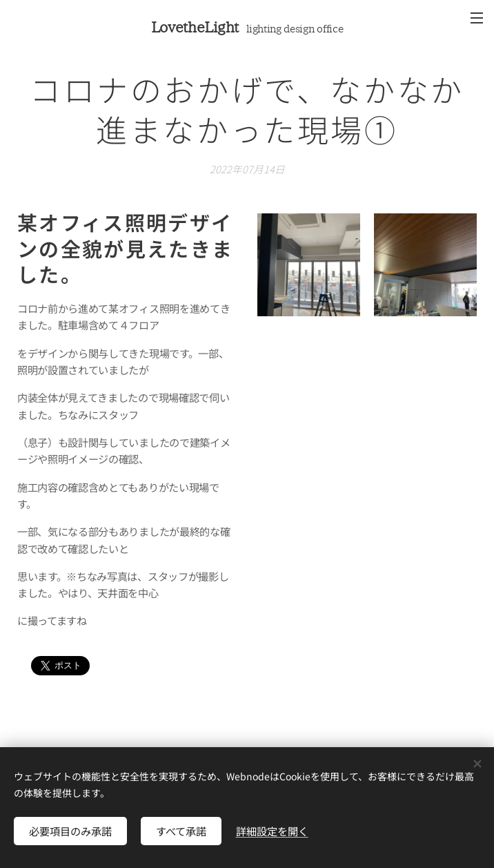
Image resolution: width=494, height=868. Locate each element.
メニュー (477, 18)
